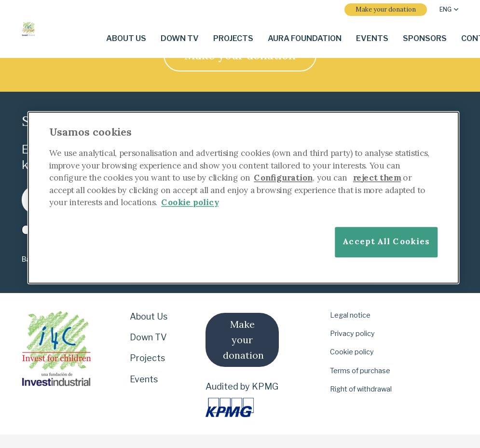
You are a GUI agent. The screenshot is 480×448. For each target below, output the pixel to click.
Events (144, 379)
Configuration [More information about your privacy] (283, 177)
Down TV (148, 337)
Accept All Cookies (386, 241)
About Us (149, 316)
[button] (449, 10)
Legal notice (350, 315)
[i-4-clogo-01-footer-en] (28, 29)
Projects (147, 358)
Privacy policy (352, 334)
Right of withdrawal (361, 389)
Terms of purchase (360, 371)
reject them (377, 177)
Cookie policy (352, 352)
